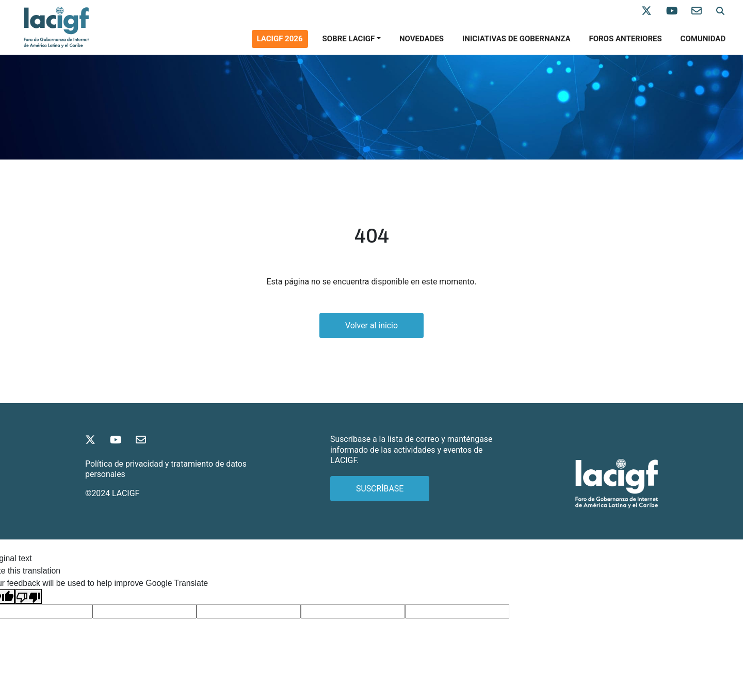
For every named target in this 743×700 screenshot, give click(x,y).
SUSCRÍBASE (380, 489)
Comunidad (703, 39)
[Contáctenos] (704, 11)
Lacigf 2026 (280, 39)
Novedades (422, 39)
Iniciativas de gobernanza (516, 39)
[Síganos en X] (654, 11)
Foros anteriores (625, 39)
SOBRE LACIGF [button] (348, 39)
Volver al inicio (372, 325)
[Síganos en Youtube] (679, 11)
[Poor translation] (28, 596)
